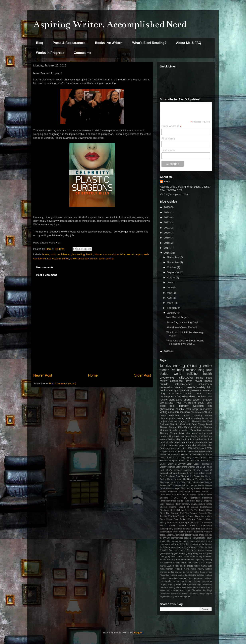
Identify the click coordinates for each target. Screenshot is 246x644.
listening (196, 563)
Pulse (174, 501)
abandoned (192, 433)
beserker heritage (182, 529)
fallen (183, 544)
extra (174, 544)
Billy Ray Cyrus (190, 458)
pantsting (173, 578)
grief (188, 553)
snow (73, 259)
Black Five (206, 458)
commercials (177, 538)
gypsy (168, 556)
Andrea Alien (195, 455)
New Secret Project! (178, 317)
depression (166, 387)
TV (192, 510)
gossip (170, 553)
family (201, 544)
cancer (169, 535)
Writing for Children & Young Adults (177, 523)
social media (199, 587)
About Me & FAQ (189, 43)
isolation (179, 387)
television (202, 445)
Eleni (167, 182)
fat (161, 547)
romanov (164, 587)
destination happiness (190, 541)
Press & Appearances (69, 43)
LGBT (170, 485)
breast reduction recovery (200, 532)
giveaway (195, 390)
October (172, 267)
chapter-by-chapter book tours (191, 393)
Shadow (186, 504)
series (66, 259)
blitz (209, 387)
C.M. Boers (201, 461)
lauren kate (186, 563)
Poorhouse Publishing (201, 498)
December (173, 257)
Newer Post (43, 375)
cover (209, 538)
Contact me (82, 53)
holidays (172, 439)
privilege (208, 578)
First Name (168, 138)
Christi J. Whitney (177, 464)
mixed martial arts (203, 566)
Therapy (164, 433)
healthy (180, 409)
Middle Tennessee (169, 492)
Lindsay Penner (197, 485)
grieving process (198, 553)
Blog (40, 43)
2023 (167, 217)
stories (94, 259)
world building (186, 374)
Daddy (178, 467)
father (166, 547)
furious (209, 550)
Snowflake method (179, 430)
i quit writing (183, 439)
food (177, 436)
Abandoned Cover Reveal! (182, 327)
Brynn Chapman (186, 461)
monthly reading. (174, 569)
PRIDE (184, 498)
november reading (168, 575)
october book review (187, 575)
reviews (193, 584)
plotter (172, 418)
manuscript (109, 254)
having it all (197, 436)
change (202, 535)
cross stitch (165, 541)
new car (178, 572)
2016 (167, 253)
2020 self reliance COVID (200, 448)
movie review (197, 569)
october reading (204, 575)
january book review (187, 560)
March (171, 303)
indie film (182, 556)
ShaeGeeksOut (198, 504)
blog (162, 393)
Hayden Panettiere (196, 479)
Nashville (196, 492)
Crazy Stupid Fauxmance (199, 464)
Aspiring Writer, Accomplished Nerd (110, 24)
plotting (180, 418)
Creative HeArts (167, 467)
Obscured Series (195, 495)
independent (197, 439)
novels (186, 572)
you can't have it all (177, 448)
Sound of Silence (188, 507)
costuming (197, 415)
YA (173, 370)
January (172, 313)
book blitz (195, 529)
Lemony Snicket (181, 485)
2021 (167, 228)
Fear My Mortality (184, 476)
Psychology (165, 501)
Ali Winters (173, 455)
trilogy (202, 594)
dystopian (198, 406)
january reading (204, 560)
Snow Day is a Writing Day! (182, 322)
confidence (63, 254)
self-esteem (54, 259)
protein (176, 581)
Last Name (168, 150)
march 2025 (166, 566)
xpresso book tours (185, 412)
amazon (193, 526)
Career (163, 464)
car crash (180, 535)
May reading (187, 488)
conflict (185, 415)
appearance (206, 526)
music (178, 442)
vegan (209, 594)
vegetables (165, 597)
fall (178, 544)
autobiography (166, 529)
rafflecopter (185, 377)
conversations (199, 538)
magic (209, 563)
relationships (182, 584)
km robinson (166, 563)
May (170, 293)
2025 (167, 207)
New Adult (171, 495)
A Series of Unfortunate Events (190, 452)
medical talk (166, 442)
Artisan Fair (173, 458)
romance (173, 445)
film (210, 406)
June (170, 287)
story (170, 590)
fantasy (209, 544)
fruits (194, 550)
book (163, 406)
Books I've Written (109, 43)
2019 (167, 238)
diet (203, 541)
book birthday (179, 406)
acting (202, 433)
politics (189, 418)
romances (207, 584)
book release (187, 370)
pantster (164, 578)
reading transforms (202, 581)
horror (174, 556)
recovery (207, 390)
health (90, 254)
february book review (179, 547)
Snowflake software (201, 430)
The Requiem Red (175, 513)
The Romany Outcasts (196, 513)
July (170, 282)
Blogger (138, 633)
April (170, 298)
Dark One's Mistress (171, 470)
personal (198, 578)
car (174, 535)
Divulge (197, 470)
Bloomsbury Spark (169, 461)
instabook (207, 556)
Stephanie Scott (168, 510)
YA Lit (197, 523)
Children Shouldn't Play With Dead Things (183, 424)
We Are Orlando (196, 519)
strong (188, 400)
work (177, 597)
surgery (183, 421)
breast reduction (169, 415)
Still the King (183, 510)
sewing (172, 587)
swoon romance (202, 400)
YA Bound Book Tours (197, 403)
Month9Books (205, 412)
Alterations (184, 455)
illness (208, 381)
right (199, 584)
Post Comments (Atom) (63, 383)
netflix (171, 572)
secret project (135, 254)
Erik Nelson (199, 473)
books (46, 254)
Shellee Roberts (168, 507)
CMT (210, 461)
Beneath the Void (202, 421)
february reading (196, 547)
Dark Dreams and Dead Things (197, 467)
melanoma (178, 566)
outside (121, 254)
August (171, 277)
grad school (180, 553)
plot (210, 396)
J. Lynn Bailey (180, 482)
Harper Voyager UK (177, 479)
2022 (167, 222)
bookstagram (166, 532)
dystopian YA (182, 390)
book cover (166, 390)
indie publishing (195, 556)
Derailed (187, 470)
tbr (189, 421)
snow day (83, 259)
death (163, 436)
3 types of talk (167, 452)
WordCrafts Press (171, 403)
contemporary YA (170, 396)
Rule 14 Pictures (204, 501)
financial (164, 550)
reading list (199, 418)
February (173, 308)
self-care (173, 421)
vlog (172, 597)
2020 (167, 233)
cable (162, 535)
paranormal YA (204, 442)
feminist (208, 547)
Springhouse (206, 507)
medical (208, 439)
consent (188, 538)
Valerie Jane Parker (176, 519)
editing (170, 436)
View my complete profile (174, 194)
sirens (190, 587)
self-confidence (183, 384)
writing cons (167, 412)
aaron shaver (167, 526)
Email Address (172, 126)
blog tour (205, 370)
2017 (167, 248)
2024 (167, 212)
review (164, 400)
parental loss (186, 578)
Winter (209, 519)
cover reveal (194, 381)
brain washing (180, 532)
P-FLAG (174, 498)
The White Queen (186, 516)
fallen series (192, 544)
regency (172, 584)
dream (209, 541)
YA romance (206, 523)
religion (164, 445)
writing (110, 259)
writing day (185, 597)
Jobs (189, 482)
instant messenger (168, 560)
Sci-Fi (163, 504)
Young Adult (177, 433)
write (102, 259)
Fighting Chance (193, 427)
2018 (167, 243)
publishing (186, 581)
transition (183, 594)
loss (203, 563)
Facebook (170, 476)
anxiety (201, 387)
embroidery (165, 544)
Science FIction (174, 504)
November (173, 262)
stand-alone (176, 400)
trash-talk (193, 594)
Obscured (182, 495)
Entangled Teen (186, 473)
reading (194, 366)
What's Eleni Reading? (149, 43)
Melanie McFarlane (203, 488)
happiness (185, 436)
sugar (176, 590)
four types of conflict (180, 550)
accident (183, 526)
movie (187, 569)
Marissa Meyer (173, 488)
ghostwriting (78, 254)
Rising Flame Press (186, 501)
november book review (201, 572)
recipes (163, 584)
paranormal (188, 442)
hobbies (201, 396)
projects (191, 387)
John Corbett (198, 482)
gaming (163, 553)
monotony (206, 409)
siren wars (181, 587)
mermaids (188, 566)
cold (53, 254)
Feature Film (176, 427)
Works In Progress (50, 53)
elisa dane (189, 396)
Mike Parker (184, 492)
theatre (174, 594)
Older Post (142, 375)
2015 (167, 351)
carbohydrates (192, 535)
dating (175, 541)
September (174, 272)
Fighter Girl (199, 476)
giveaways (167, 377)
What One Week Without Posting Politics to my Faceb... (185, 342)
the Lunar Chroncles (191, 590)
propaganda (165, 581)
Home (98, 254)
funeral (201, 550)
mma (162, 569)
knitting (176, 563)
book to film (206, 529)
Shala (209, 504)
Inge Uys (169, 482)
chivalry (166, 538)
